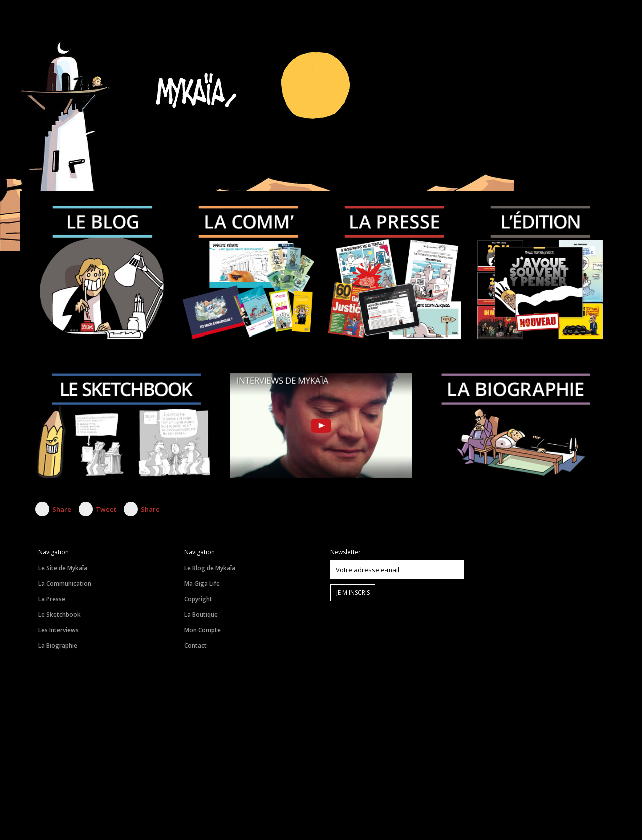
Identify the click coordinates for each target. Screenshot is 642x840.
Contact (195, 646)
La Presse (52, 599)
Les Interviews (58, 630)
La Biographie (58, 646)
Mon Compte (202, 630)
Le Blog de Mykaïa (210, 568)
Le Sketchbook (59, 615)
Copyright (198, 599)
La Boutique (201, 615)
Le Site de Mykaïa (63, 568)
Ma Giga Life (202, 583)
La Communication (65, 583)
